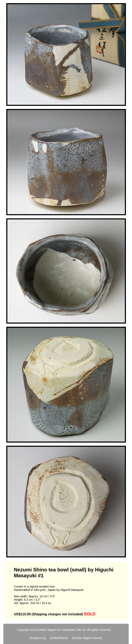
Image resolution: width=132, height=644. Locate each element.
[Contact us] (38, 638)
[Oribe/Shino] (59, 638)
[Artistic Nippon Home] (87, 638)
